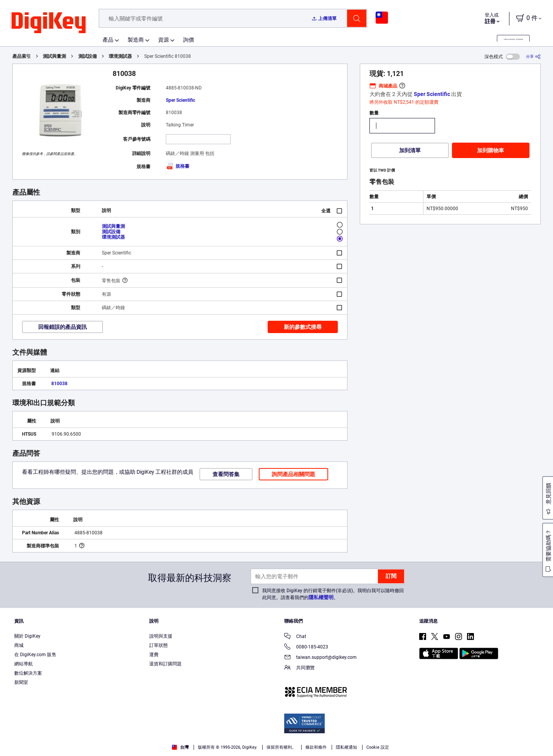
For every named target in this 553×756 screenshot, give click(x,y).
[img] (49, 23)
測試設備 (88, 56)
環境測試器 (120, 56)
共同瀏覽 (299, 668)
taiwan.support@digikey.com (320, 658)
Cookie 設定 (378, 747)
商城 (19, 645)
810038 (59, 384)
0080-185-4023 (306, 647)
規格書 (178, 166)
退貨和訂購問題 (165, 664)
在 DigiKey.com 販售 (35, 655)
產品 (108, 40)
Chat (295, 637)
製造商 (136, 40)
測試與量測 (54, 56)
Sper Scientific (180, 100)
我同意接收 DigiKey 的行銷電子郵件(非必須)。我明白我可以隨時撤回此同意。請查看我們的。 (333, 594)
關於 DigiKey (27, 636)
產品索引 (22, 56)
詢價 (189, 40)
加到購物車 (491, 150)
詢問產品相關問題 (293, 474)
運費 (154, 655)
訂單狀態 (158, 645)
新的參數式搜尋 (303, 327)
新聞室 (21, 682)
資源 (164, 40)
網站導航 (24, 664)
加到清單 (410, 150)
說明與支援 (161, 636)
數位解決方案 (28, 673)
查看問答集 (226, 474)
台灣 (180, 747)
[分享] (533, 56)
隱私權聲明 (321, 597)
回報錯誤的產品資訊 (62, 327)
